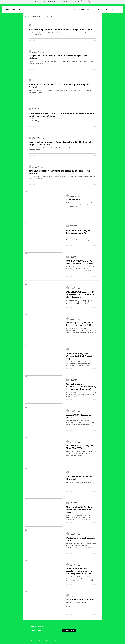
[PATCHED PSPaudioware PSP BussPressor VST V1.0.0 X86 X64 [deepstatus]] (44, 297)
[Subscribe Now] (69, 631)
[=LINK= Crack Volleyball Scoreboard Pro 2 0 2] (44, 236)
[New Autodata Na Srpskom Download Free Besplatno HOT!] (44, 513)
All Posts (27, 16)
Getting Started (36, 16)
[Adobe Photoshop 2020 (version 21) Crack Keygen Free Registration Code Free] (44, 574)
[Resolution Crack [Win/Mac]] (44, 605)
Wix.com (59, 641)
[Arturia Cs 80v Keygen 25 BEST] (44, 420)
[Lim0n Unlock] (44, 205)
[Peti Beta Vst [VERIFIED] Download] (44, 482)
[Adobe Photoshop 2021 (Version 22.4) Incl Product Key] (44, 359)
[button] (98, 17)
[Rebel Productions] (14, 10)
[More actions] (96, 25)
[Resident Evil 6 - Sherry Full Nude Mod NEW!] (44, 451)
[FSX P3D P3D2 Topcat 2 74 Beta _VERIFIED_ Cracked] (44, 266)
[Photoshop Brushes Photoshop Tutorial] (44, 543)
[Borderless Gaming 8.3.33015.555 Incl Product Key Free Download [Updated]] (44, 389)
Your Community (48, 16)
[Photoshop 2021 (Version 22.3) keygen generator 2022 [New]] (44, 328)
